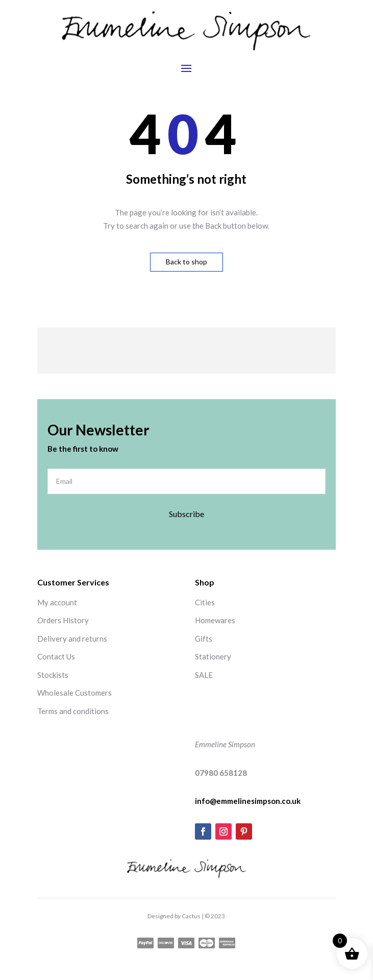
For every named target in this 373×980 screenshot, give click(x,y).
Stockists (53, 675)
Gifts (204, 639)
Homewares (215, 620)
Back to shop (186, 262)
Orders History (63, 620)
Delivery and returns (72, 639)
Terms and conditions (73, 711)
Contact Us (56, 656)
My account (57, 602)
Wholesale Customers (74, 693)
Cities (205, 602)
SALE (204, 675)
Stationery (213, 656)
